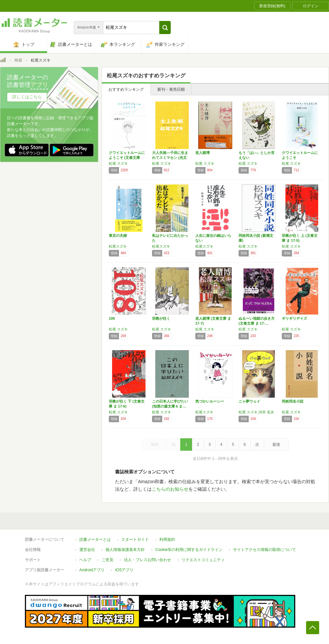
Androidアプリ (92, 570)
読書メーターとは (95, 540)
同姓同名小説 (293, 401)
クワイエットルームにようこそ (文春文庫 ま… (127, 158)
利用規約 (167, 540)
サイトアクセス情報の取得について (264, 550)
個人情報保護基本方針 (125, 550)
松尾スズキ (118, 246)
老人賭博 (203, 153)
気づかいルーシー (210, 401)
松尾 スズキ (118, 163)
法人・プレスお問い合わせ (147, 560)
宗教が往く (161, 318)
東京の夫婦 (118, 236)
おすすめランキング (126, 89)
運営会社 (87, 550)
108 (112, 318)
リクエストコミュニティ (203, 560)
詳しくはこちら (27, 97)
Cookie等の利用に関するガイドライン (189, 550)
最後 (276, 445)
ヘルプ (85, 560)
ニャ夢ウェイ (249, 401)
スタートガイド (135, 540)
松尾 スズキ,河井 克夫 (256, 412)
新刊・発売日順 (171, 89)
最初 (155, 445)
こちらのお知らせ (170, 489)
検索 (18, 60)
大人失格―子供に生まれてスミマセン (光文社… (170, 158)
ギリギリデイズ (294, 318)
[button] (165, 28)
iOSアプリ (124, 570)
